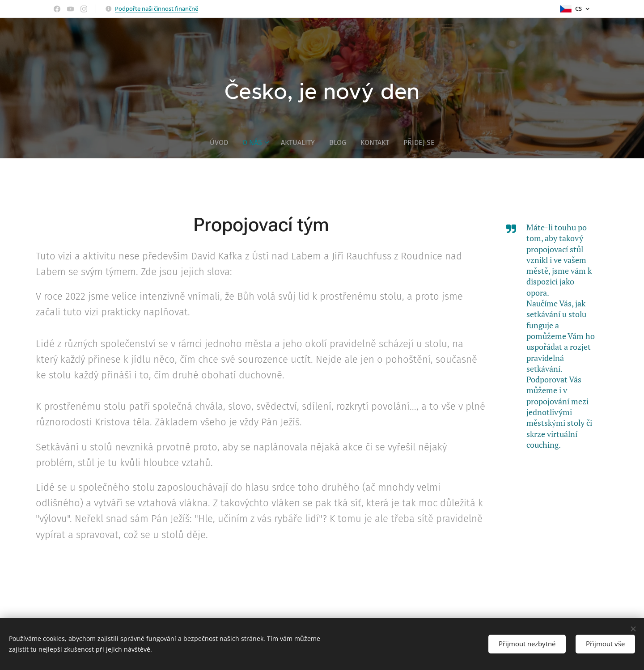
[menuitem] (222, 143)
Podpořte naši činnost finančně (157, 8)
